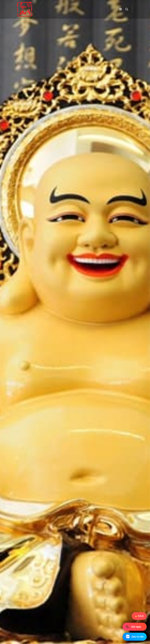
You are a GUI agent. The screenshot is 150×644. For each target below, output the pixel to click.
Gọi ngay (133, 626)
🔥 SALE (139, 616)
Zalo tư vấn (135, 637)
